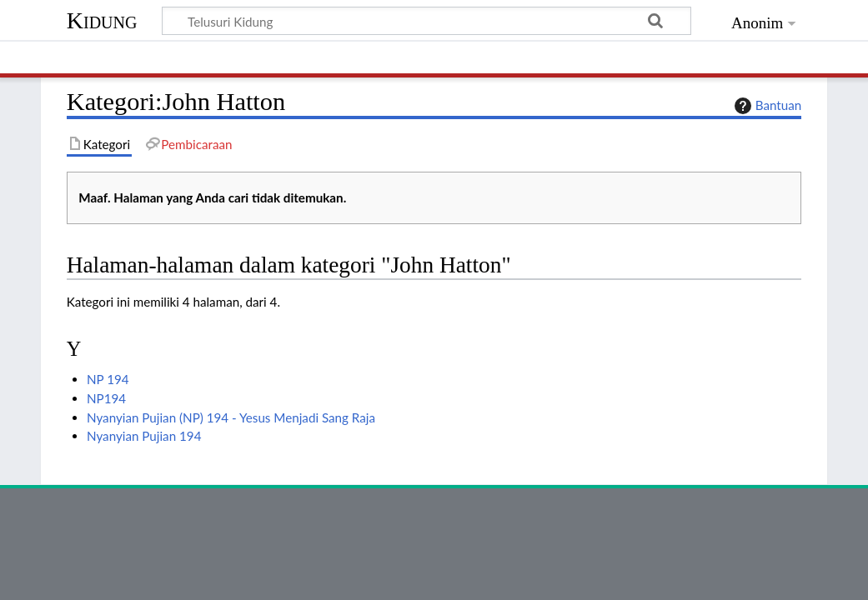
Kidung (102, 20)
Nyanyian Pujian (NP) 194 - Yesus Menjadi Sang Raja (231, 417)
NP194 (106, 398)
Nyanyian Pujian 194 (144, 436)
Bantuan (766, 106)
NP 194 (108, 379)
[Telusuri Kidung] (427, 21)
